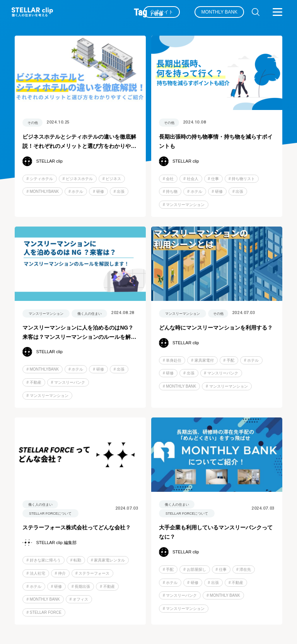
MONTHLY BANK (219, 12)
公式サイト (162, 12)
